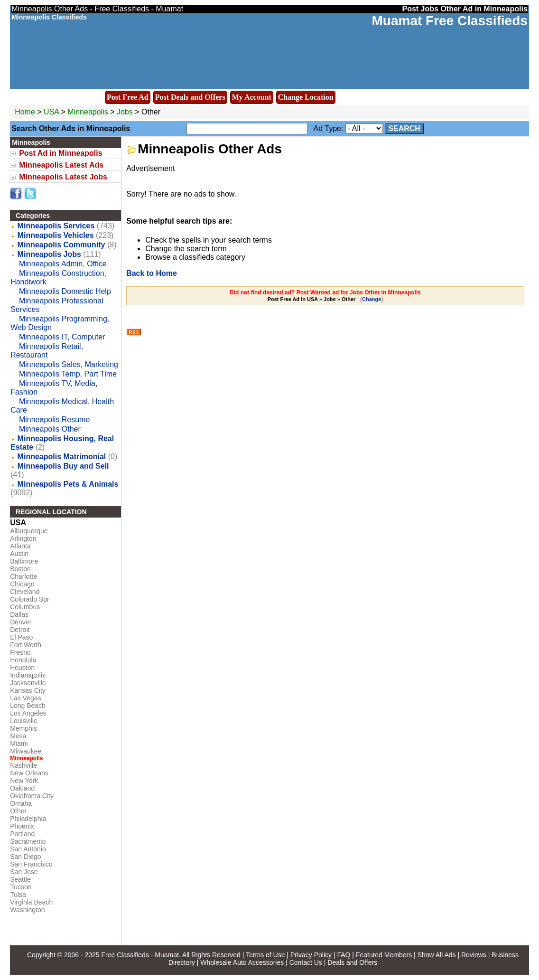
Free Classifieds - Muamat (140, 955)
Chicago (22, 584)
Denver (21, 622)
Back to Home (152, 273)
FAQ (344, 955)
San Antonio (28, 849)
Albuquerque (29, 531)
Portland (22, 834)
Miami (19, 744)
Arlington (23, 538)
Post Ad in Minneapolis (60, 153)
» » (312, 299)
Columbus (25, 607)
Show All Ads (437, 955)
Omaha (21, 803)
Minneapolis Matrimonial (62, 457)
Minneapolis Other (50, 429)
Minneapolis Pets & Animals (68, 484)
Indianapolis (28, 675)
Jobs (125, 112)
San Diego (25, 857)
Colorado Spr (30, 599)
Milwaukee (26, 751)
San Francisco (31, 864)
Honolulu (23, 660)
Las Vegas (25, 698)
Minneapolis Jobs (49, 254)
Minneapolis (89, 112)
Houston (22, 668)
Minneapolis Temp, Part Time (68, 374)
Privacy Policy (311, 955)
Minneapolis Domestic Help (65, 291)
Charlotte (23, 576)
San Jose (24, 872)
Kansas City (28, 690)
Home (25, 112)
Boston (20, 569)
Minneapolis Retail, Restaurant (47, 351)
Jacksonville (28, 683)
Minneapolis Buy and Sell (63, 466)
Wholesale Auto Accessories (242, 962)
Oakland (22, 788)
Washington (27, 910)
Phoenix (22, 826)
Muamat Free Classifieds (449, 21)
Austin (19, 554)
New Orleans (29, 773)
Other (18, 811)
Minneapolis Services (56, 226)
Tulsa (18, 895)
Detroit (20, 630)
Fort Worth (26, 645)
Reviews (474, 955)
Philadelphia (28, 819)
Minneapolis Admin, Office (63, 264)
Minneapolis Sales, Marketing (69, 364)
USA (51, 112)
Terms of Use (265, 955)
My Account (252, 97)
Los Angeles (28, 713)
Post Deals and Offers (190, 97)
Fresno (20, 652)
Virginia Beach (31, 902)
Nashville (23, 765)
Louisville (24, 721)
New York (24, 781)
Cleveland (25, 592)
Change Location (306, 97)
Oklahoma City (32, 796)
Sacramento (28, 841)
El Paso (21, 637)
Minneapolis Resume (54, 419)
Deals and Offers (352, 962)
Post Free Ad (128, 97)
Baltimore (24, 561)
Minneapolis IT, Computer (62, 337)
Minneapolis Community (61, 245)
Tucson (21, 887)
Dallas (19, 614)
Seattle (20, 879)
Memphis (23, 728)
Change (372, 299)
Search (404, 128)
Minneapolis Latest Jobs (63, 177)
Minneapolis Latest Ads (61, 165)
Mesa (18, 736)
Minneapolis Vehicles (56, 235)
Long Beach (28, 706)
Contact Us (306, 962)
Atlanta (20, 546)
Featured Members (384, 955)
